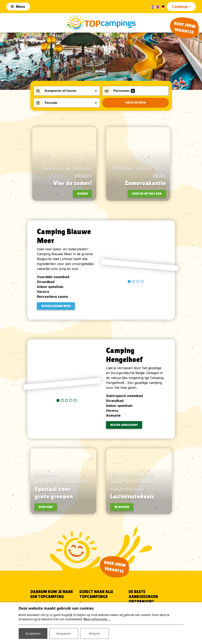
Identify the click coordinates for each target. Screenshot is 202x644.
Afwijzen (94, 633)
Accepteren (33, 633)
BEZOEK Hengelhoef (124, 425)
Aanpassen (64, 633)
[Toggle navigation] (18, 7)
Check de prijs (135, 103)
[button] (129, 300)
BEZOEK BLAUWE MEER (56, 306)
